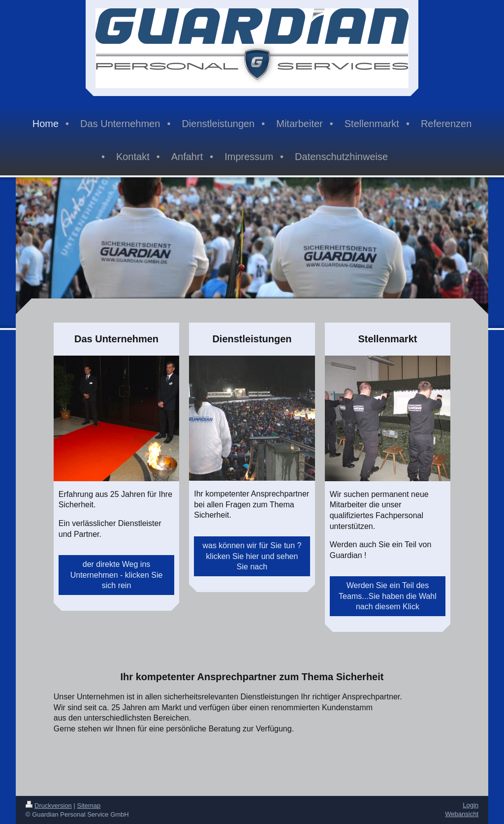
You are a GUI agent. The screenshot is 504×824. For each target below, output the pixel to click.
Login (471, 805)
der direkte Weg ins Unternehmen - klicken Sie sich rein (117, 575)
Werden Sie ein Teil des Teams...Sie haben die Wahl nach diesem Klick (388, 596)
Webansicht (462, 814)
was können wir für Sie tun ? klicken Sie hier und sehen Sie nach (252, 556)
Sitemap (89, 806)
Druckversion (49, 806)
